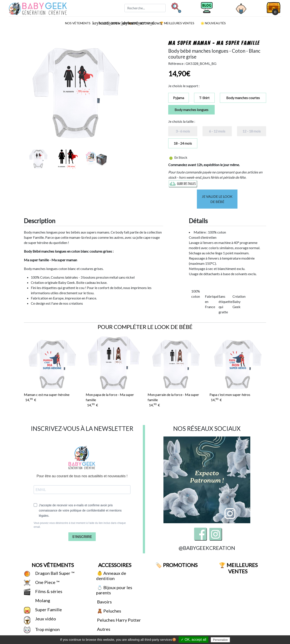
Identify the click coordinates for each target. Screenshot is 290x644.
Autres (103, 629)
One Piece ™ (47, 582)
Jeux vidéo (45, 619)
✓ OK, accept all (194, 640)
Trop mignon (47, 629)
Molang (42, 600)
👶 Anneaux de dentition (111, 576)
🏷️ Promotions (176, 565)
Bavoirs (104, 602)
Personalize (220, 640)
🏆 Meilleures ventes (177, 23)
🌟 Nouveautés (213, 23)
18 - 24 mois (183, 143)
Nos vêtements (79, 23)
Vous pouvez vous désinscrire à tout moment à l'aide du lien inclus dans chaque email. (80, 525)
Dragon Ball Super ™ (54, 573)
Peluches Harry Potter (119, 620)
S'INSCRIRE (82, 537)
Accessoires (114, 565)
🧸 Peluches (109, 611)
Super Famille (48, 610)
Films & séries (48, 591)
